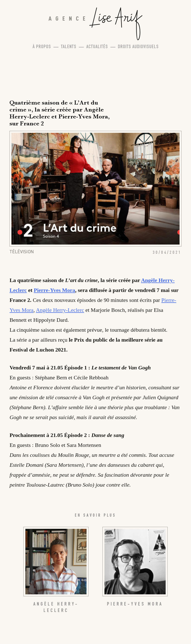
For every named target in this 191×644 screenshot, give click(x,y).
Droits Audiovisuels (138, 47)
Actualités (97, 47)
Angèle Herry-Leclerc (60, 310)
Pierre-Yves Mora (54, 290)
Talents (69, 47)
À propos (42, 47)
